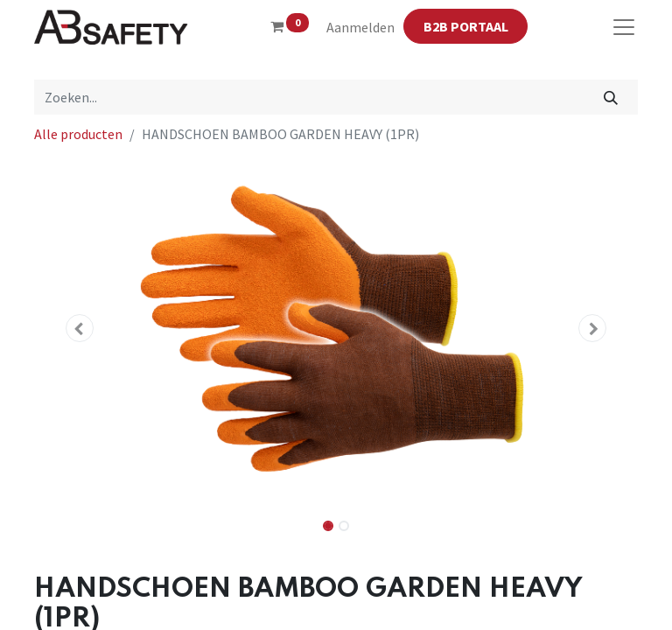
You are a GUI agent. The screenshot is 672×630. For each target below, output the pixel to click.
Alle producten (78, 134)
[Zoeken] (611, 97)
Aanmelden (360, 27)
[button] (80, 328)
